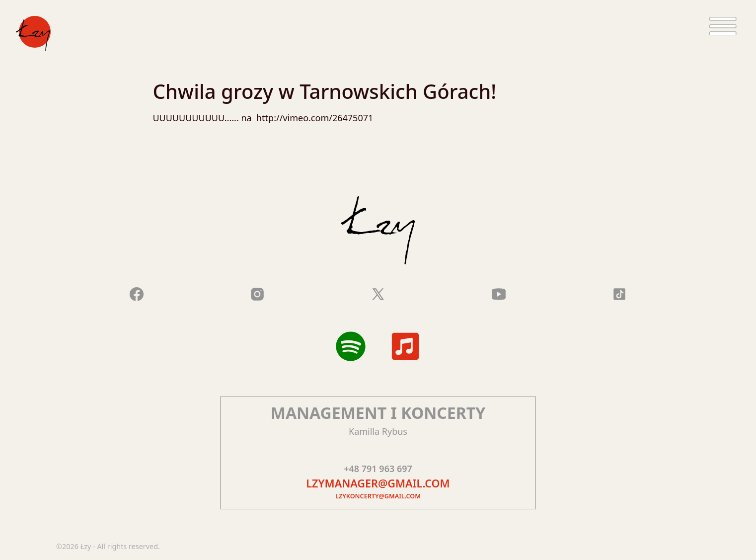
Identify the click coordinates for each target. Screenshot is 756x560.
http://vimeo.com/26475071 (313, 118)
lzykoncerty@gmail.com (378, 496)
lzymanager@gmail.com (378, 483)
